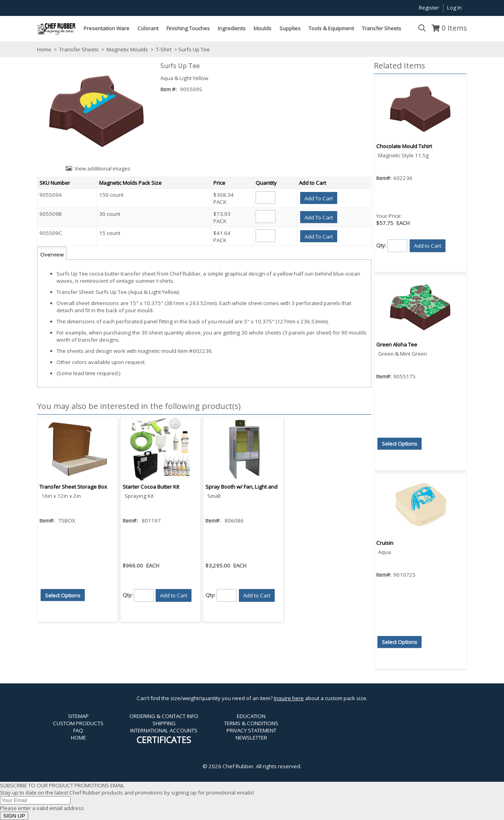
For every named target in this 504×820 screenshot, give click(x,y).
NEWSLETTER (251, 738)
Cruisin (385, 543)
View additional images (103, 168)
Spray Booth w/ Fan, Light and (241, 487)
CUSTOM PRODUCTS (78, 723)
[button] (319, 198)
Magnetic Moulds (127, 49)
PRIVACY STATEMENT (251, 730)
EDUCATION (251, 716)
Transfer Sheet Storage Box (73, 487)
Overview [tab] (52, 254)
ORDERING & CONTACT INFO (164, 716)
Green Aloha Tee (397, 344)
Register (429, 8)
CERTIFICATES (164, 740)
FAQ (78, 730)
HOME (78, 738)
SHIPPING (164, 723)
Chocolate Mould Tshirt (404, 146)
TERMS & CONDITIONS (251, 723)
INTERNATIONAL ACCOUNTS (164, 730)
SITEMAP (78, 716)
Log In (454, 8)
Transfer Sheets (79, 49)
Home (44, 49)
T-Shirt (164, 49)
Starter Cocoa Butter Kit (151, 487)
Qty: (128, 595)
